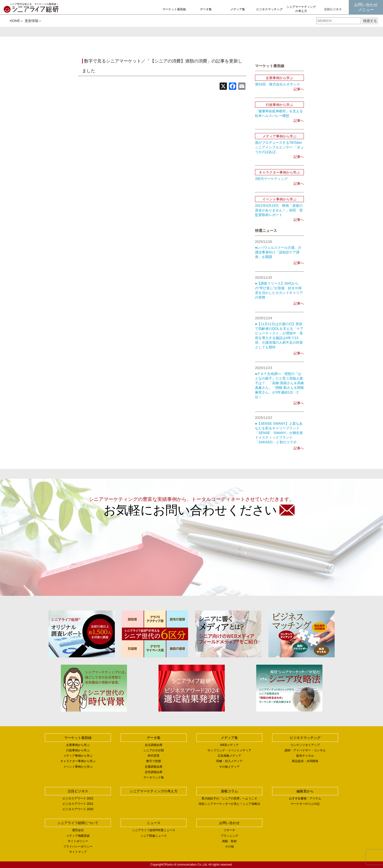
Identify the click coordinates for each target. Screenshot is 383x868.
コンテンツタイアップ (305, 745)
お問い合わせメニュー (366, 7)
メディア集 (238, 9)
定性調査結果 (154, 772)
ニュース (154, 823)
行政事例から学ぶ (78, 750)
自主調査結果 (154, 745)
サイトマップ (78, 852)
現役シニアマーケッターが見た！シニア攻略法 (229, 804)
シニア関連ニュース (154, 836)
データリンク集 (154, 777)
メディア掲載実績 (78, 836)
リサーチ (229, 830)
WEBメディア (229, 745)
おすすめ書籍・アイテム (305, 798)
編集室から (305, 791)
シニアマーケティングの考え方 (301, 9)
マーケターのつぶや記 (305, 804)
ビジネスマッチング (269, 9)
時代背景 (154, 756)
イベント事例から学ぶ (78, 767)
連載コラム (229, 791)
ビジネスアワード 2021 (78, 804)
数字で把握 (154, 761)
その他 (229, 847)
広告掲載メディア (229, 756)
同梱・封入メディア (229, 761)
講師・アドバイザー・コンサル (305, 750)
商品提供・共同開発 (305, 761)
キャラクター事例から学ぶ (78, 761)
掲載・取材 (229, 841)
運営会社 (78, 830)
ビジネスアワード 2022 (78, 798)
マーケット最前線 (174, 9)
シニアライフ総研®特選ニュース (154, 830)
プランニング (229, 836)
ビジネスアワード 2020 (78, 809)
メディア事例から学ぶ (78, 756)
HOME (15, 21)
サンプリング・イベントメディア (229, 750)
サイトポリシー (78, 841)
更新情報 (32, 21)
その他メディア (229, 767)
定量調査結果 (154, 767)
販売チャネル (305, 756)
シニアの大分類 (154, 750)
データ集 (206, 9)
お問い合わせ (229, 823)
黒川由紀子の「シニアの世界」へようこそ (229, 798)
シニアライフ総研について (78, 823)
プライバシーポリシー (78, 847)
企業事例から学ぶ (78, 745)
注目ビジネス (333, 9)
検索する (370, 21)
